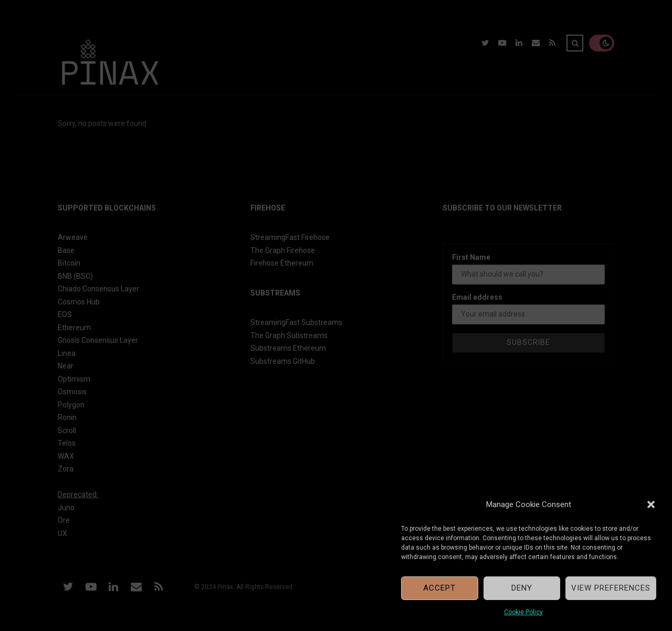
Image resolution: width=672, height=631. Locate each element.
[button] (651, 504)
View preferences (611, 588)
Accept (439, 588)
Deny (522, 588)
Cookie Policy (523, 612)
